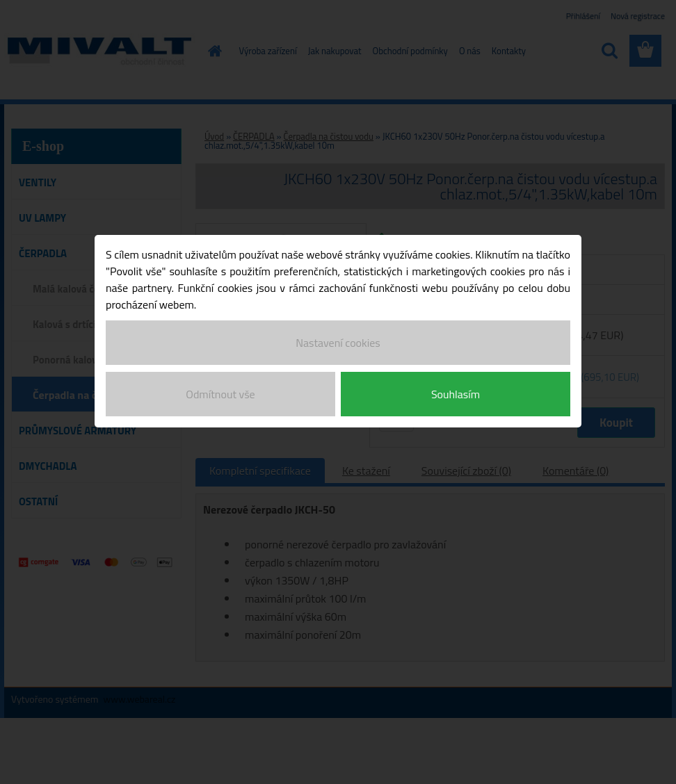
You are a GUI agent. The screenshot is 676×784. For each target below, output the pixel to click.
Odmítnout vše (220, 393)
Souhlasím (456, 393)
